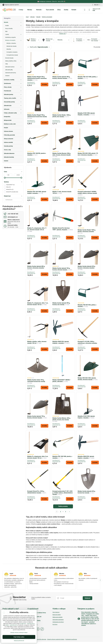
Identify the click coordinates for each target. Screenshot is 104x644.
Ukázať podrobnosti (19, 641)
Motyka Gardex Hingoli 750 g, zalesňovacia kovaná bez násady (37, 116)
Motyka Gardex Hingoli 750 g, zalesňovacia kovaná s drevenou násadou (37, 78)
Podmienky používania (71, 639)
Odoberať (87, 598)
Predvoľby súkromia (41, 639)
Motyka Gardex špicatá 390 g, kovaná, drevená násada (61, 78)
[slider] (5, 178)
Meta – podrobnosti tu (12, 625)
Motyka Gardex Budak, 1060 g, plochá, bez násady (62, 116)
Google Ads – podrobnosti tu (27, 624)
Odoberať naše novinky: (20, 600)
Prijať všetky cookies (19, 637)
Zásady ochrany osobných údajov (56, 639)
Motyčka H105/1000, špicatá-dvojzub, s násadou (86, 114)
